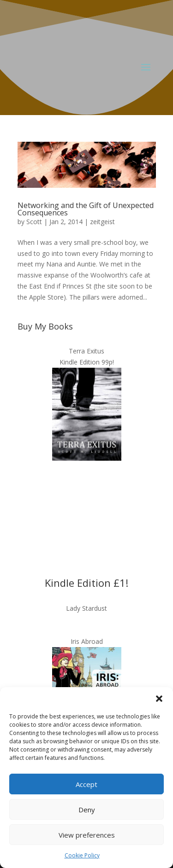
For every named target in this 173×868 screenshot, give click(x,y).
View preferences (87, 835)
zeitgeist (102, 222)
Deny (87, 810)
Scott (34, 222)
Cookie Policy (82, 855)
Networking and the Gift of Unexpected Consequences (86, 209)
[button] (159, 699)
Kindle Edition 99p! (87, 362)
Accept (86, 784)
